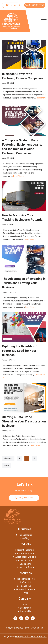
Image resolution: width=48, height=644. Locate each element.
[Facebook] (15, 618)
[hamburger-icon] (44, 21)
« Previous (8, 458)
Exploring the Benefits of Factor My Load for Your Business (19, 351)
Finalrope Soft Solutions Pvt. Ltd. (31, 636)
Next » (6, 465)
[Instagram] (21, 618)
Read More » (19, 176)
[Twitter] (33, 618)
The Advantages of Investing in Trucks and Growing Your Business (24, 283)
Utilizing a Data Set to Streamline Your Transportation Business (24, 421)
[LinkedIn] (27, 618)
